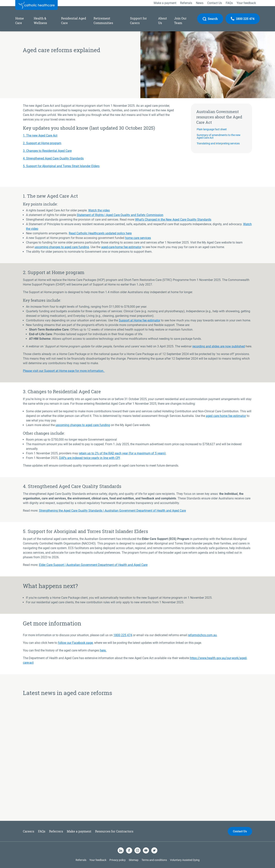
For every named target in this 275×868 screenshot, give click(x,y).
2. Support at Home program (42, 143)
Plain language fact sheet (212, 129)
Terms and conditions (154, 860)
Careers (29, 831)
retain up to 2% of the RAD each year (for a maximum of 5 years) (122, 453)
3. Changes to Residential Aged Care (47, 151)
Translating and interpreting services (218, 144)
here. (103, 650)
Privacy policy (118, 860)
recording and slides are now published (219, 346)
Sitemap (134, 860)
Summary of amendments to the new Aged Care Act (219, 136)
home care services (138, 238)
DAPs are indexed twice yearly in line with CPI (89, 458)
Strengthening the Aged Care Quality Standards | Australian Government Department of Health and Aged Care (112, 511)
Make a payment (79, 831)
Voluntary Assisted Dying (185, 860)
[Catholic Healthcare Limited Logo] (36, 5)
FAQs (42, 831)
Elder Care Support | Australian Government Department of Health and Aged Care (93, 565)
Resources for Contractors (114, 831)
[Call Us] (243, 19)
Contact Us (240, 831)
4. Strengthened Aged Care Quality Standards (53, 158)
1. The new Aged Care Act (40, 135)
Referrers (56, 831)
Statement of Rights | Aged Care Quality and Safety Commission (120, 215)
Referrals (81, 860)
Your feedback (98, 860)
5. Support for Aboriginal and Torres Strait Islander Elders (61, 166)
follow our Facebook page (75, 643)
